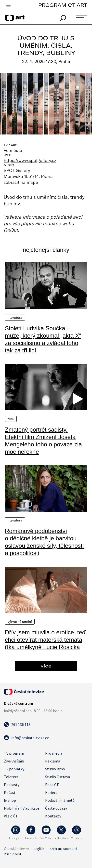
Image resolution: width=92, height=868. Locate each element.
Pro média (54, 753)
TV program (14, 753)
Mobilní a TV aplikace (22, 808)
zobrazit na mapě (21, 182)
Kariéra (51, 792)
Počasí (9, 792)
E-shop (10, 800)
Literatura (15, 318)
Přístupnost (13, 854)
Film (11, 419)
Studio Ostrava (58, 777)
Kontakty (53, 816)
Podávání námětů (60, 800)
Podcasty (12, 785)
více (46, 666)
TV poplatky (14, 769)
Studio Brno (55, 769)
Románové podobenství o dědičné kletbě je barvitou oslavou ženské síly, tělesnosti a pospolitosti (44, 542)
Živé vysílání (14, 761)
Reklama (53, 761)
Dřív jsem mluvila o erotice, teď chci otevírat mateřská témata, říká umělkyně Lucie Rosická (45, 640)
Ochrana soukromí (64, 849)
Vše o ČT (11, 816)
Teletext (11, 777)
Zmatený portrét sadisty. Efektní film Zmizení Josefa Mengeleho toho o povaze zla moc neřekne (43, 441)
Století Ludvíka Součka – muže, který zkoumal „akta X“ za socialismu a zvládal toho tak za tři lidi (43, 339)
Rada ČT (52, 785)
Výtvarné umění (20, 622)
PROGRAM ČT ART (63, 5)
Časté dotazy (56, 808)
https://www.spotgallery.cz (30, 160)
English (39, 849)
